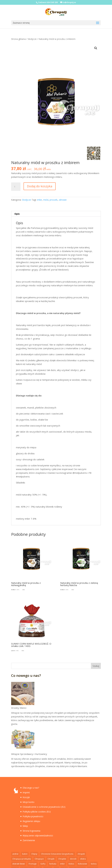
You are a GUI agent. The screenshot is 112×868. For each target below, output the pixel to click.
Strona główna (18, 39)
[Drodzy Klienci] (23, 694)
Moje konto (29, 802)
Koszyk (26, 797)
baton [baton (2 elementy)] (25, 854)
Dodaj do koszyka (40, 186)
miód (46, 200)
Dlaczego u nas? (31, 788)
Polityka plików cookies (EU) (37, 812)
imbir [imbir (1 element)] (62, 864)
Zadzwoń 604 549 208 (48, 2)
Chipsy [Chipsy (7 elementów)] (34, 854)
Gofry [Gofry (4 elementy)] (43, 864)
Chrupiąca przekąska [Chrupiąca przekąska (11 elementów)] (22, 859)
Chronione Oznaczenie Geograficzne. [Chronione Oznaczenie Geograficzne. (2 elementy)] (57, 854)
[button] (96, 48)
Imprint (26, 792)
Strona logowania (31, 831)
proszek (54, 200)
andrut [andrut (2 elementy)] (15, 854)
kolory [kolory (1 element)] (94, 864)
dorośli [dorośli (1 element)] (73, 859)
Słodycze (32, 39)
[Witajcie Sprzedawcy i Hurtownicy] (23, 740)
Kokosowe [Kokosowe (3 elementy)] (82, 864)
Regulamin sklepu (31, 821)
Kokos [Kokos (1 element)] (71, 864)
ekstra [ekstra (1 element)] (83, 859)
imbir (40, 200)
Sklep (25, 826)
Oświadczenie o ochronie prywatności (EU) (44, 807)
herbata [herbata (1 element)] (53, 864)
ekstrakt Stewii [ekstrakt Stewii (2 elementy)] (19, 864)
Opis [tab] (17, 214)
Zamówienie (29, 840)
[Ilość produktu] (16, 187)
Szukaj (96, 666)
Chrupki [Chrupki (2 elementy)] (51, 859)
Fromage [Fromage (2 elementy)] (33, 864)
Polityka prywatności (33, 816)
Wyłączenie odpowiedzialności (38, 836)
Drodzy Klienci (19, 708)
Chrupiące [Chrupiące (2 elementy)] (39, 859)
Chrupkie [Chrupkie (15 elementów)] (62, 859)
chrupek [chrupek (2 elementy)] (81, 854)
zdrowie (63, 200)
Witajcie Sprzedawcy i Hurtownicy (29, 754)
